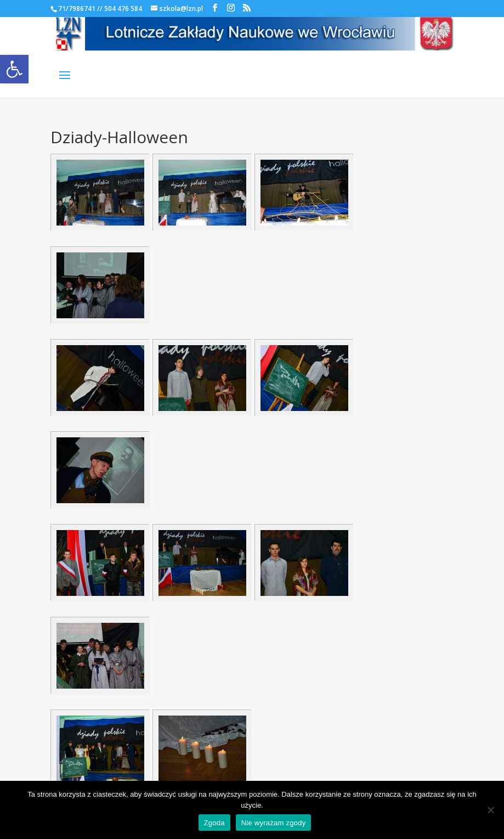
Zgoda (214, 823)
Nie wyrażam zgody (274, 823)
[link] (14, 69)
